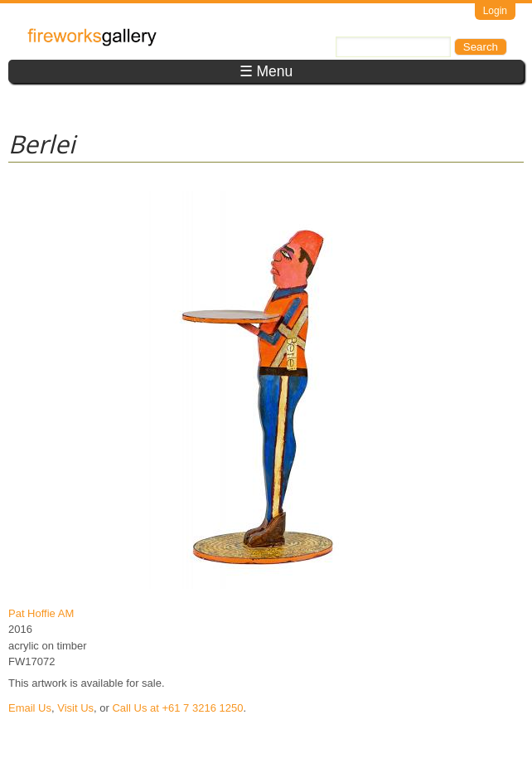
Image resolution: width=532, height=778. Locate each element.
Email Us (30, 708)
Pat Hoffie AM (41, 613)
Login (495, 11)
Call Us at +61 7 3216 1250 (177, 708)
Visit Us (75, 708)
